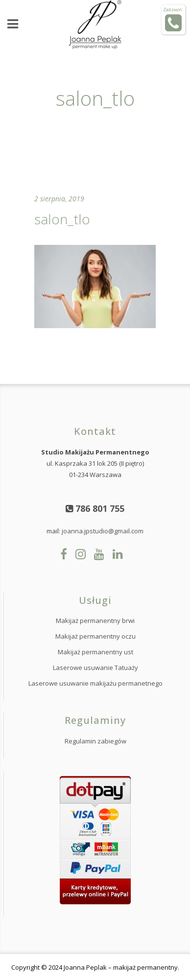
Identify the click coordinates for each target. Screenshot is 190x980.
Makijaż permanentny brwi (95, 621)
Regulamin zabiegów (95, 741)
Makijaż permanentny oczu (95, 636)
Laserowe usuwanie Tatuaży (95, 668)
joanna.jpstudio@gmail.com (103, 531)
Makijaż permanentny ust (95, 652)
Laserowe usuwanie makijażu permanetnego (95, 683)
